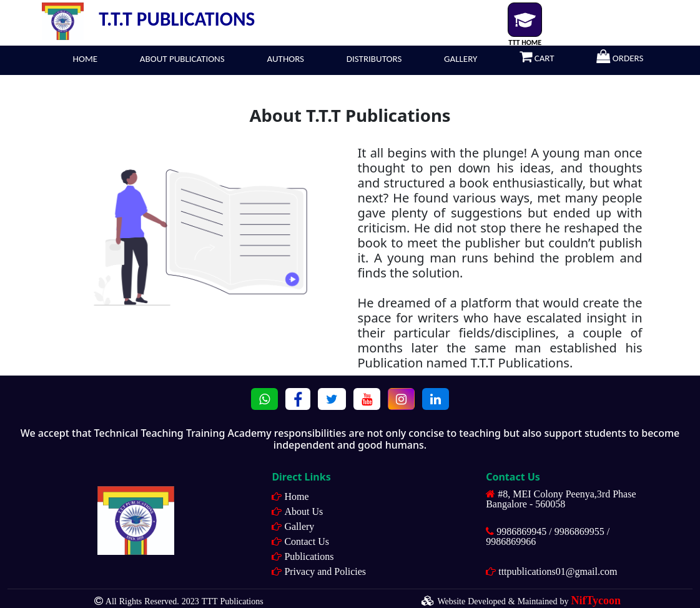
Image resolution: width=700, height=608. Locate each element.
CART (530, 57)
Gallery (299, 526)
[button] (264, 399)
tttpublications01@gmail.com (558, 571)
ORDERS (614, 57)
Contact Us (307, 541)
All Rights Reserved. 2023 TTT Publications (185, 601)
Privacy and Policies (325, 571)
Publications (309, 556)
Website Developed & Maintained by (529, 601)
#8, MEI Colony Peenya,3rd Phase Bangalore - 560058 (561, 499)
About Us (303, 511)
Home (296, 496)
